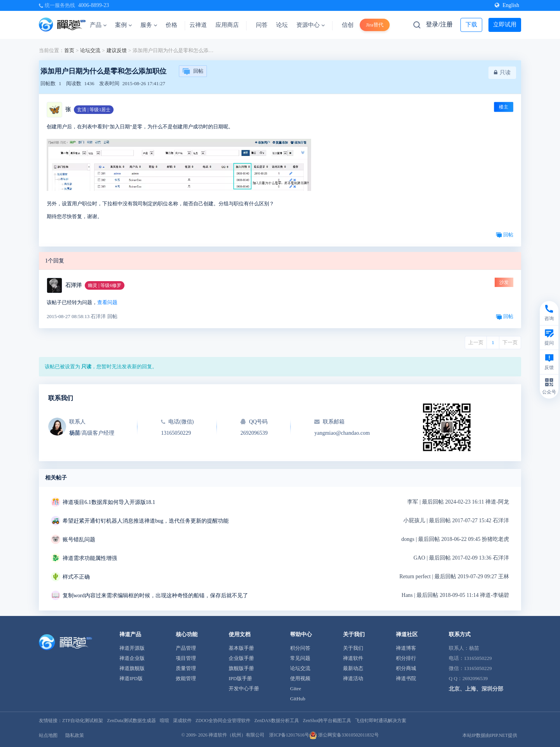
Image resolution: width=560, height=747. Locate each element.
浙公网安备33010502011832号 (344, 735)
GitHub (298, 699)
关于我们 (353, 648)
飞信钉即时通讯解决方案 (381, 721)
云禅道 (198, 25)
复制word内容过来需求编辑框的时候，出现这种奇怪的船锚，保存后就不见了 (155, 596)
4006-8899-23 (94, 5)
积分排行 (406, 658)
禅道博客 (406, 648)
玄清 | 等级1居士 (94, 110)
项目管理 (186, 658)
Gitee (296, 688)
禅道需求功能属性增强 (90, 558)
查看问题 (107, 302)
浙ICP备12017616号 (289, 735)
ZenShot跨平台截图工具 (327, 721)
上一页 (476, 342)
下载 (471, 24)
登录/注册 (439, 24)
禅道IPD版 (131, 678)
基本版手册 (241, 648)
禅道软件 (353, 658)
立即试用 (505, 24)
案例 (123, 25)
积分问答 (300, 648)
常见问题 (300, 658)
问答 (262, 25)
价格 (171, 25)
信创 (348, 25)
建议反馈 (117, 50)
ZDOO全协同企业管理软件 (223, 721)
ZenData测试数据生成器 (131, 721)
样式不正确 (76, 577)
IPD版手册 (240, 678)
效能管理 (186, 678)
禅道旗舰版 (132, 668)
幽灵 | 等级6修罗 (105, 285)
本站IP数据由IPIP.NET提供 (490, 735)
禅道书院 (406, 678)
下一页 (510, 342)
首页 (69, 50)
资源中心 (311, 25)
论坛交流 (90, 50)
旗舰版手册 (241, 668)
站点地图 (48, 735)
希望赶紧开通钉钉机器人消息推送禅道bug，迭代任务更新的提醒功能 (146, 521)
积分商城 (406, 668)
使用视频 (300, 678)
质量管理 (186, 668)
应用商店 (227, 25)
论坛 (282, 25)
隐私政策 (75, 735)
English (507, 5)
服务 (149, 25)
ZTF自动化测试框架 (83, 721)
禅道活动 (353, 678)
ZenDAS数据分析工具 (277, 721)
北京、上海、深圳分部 (476, 689)
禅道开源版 (132, 648)
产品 (98, 25)
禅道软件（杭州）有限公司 (236, 735)
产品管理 (186, 648)
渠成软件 (182, 721)
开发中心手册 (244, 688)
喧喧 (164, 721)
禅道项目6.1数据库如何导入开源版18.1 (109, 502)
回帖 (193, 72)
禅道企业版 (132, 658)
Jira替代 (375, 25)
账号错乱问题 (79, 540)
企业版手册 (241, 658)
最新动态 (353, 668)
